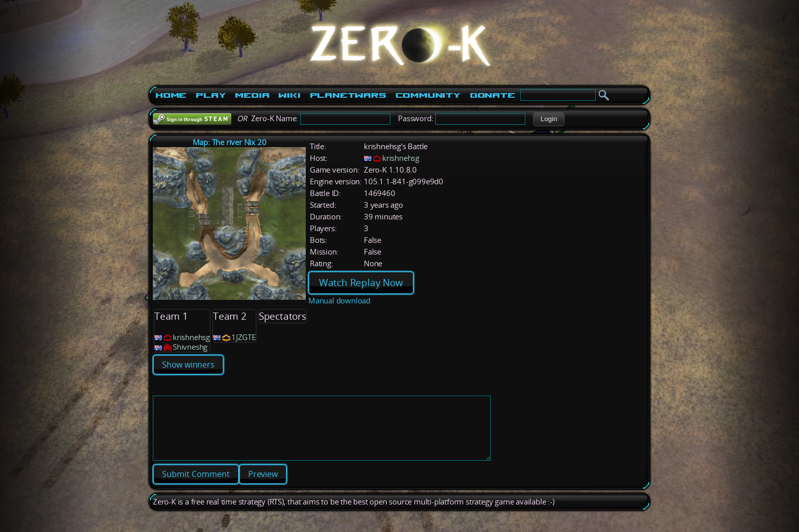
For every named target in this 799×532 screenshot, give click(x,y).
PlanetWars (348, 95)
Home (171, 95)
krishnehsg (401, 158)
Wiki (289, 95)
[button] (549, 119)
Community (428, 95)
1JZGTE (244, 337)
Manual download (339, 301)
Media (252, 95)
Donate (492, 95)
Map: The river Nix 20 (230, 142)
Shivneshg (190, 347)
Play (211, 95)
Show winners (188, 365)
